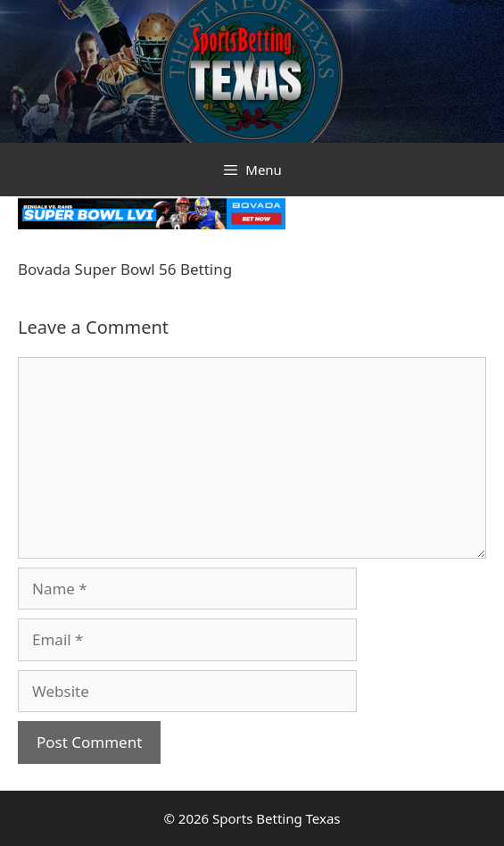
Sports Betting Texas (277, 818)
